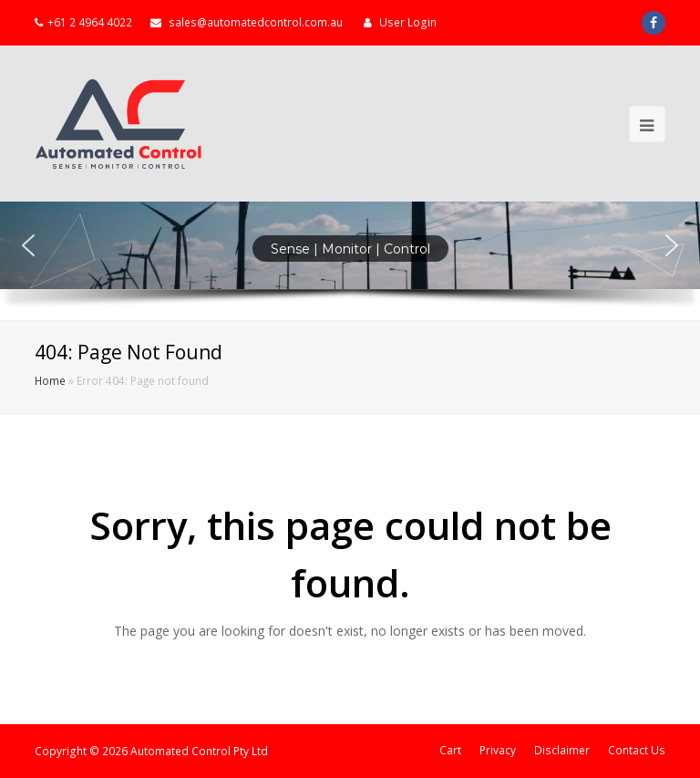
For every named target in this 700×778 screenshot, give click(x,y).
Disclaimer (562, 750)
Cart (450, 750)
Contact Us (637, 750)
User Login (408, 22)
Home (50, 380)
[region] (350, 261)
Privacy (498, 750)
